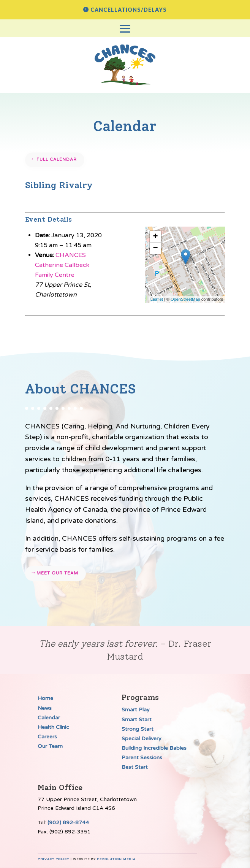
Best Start (135, 767)
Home (45, 698)
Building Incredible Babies (154, 748)
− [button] (156, 248)
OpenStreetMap (185, 299)
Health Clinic (53, 727)
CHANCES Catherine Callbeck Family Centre (62, 265)
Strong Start (138, 729)
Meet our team (57, 573)
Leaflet (157, 299)
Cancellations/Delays (129, 10)
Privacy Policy (53, 859)
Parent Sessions (142, 758)
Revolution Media (116, 859)
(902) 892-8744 (68, 823)
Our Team (50, 746)
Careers (47, 737)
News (45, 708)
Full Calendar (57, 159)
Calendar (49, 718)
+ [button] (156, 237)
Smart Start (137, 720)
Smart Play (136, 710)
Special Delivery (142, 739)
